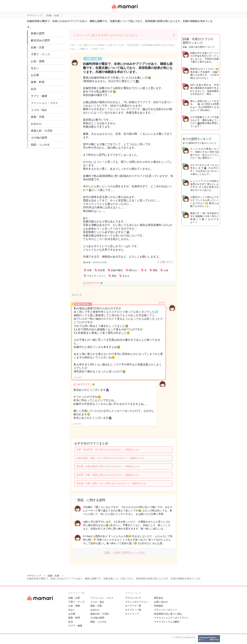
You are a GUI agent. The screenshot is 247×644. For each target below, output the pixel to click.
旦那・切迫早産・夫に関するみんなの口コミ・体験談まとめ (108, 450)
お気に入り (166, 262)
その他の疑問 (39, 138)
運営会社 (159, 598)
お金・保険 (38, 61)
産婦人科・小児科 (42, 131)
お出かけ (36, 124)
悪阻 (155, 270)
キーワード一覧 (133, 606)
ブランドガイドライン (137, 602)
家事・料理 (38, 82)
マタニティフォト (96, 276)
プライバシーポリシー (166, 610)
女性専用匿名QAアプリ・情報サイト (124, 9)
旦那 (89, 270)
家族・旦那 (38, 117)
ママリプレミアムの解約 (167, 622)
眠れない (134, 270)
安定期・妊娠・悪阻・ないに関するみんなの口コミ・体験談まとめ (111, 483)
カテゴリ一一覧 (133, 610)
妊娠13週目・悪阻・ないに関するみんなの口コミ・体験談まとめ (110, 458)
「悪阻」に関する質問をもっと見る (123, 553)
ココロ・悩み (39, 110)
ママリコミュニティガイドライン (171, 618)
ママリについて (133, 598)
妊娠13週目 (117, 270)
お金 (166, 270)
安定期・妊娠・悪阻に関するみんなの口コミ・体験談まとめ (108, 475)
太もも (126, 276)
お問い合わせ (161, 602)
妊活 (34, 89)
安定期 (101, 270)
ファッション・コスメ (44, 103)
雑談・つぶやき (40, 145)
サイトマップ (132, 614)
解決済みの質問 (40, 40)
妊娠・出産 (38, 47)
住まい (35, 68)
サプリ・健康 (39, 96)
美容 (114, 276)
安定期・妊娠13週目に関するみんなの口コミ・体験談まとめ (108, 466)
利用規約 (159, 606)
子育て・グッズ (40, 54)
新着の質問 (38, 33)
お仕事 (35, 75)
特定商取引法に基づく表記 (168, 614)
